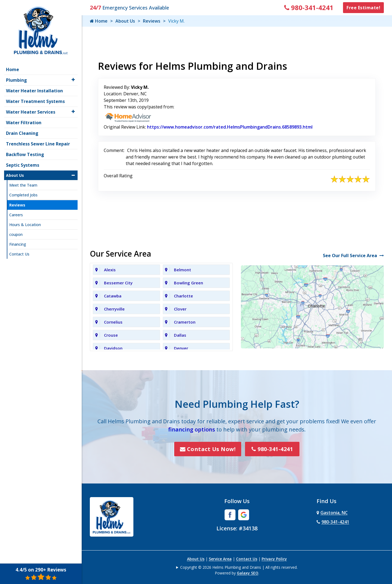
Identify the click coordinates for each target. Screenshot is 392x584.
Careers (16, 213)
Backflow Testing (25, 153)
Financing (18, 242)
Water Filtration (24, 121)
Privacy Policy (274, 559)
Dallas (180, 335)
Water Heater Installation (34, 89)
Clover (180, 309)
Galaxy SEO (248, 573)
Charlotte (183, 296)
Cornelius (113, 322)
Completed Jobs (23, 193)
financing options (192, 429)
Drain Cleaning (22, 131)
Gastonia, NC (332, 513)
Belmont (183, 270)
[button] (73, 78)
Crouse (111, 335)
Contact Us (247, 559)
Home (99, 21)
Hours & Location (25, 223)
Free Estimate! (363, 8)
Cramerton (185, 322)
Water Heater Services (31, 110)
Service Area (220, 559)
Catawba (113, 296)
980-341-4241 (309, 7)
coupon (16, 232)
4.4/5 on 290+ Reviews (41, 574)
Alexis (110, 270)
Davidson (113, 348)
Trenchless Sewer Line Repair (38, 142)
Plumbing (16, 78)
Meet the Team (23, 183)
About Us (125, 21)
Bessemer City (118, 283)
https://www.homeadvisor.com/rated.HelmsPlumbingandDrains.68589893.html (230, 127)
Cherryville (114, 309)
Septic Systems (23, 163)
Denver (181, 348)
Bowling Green (189, 283)
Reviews (152, 21)
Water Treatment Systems (35, 99)
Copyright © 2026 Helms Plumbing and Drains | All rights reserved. (239, 567)
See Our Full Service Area (353, 255)
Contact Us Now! (208, 449)
